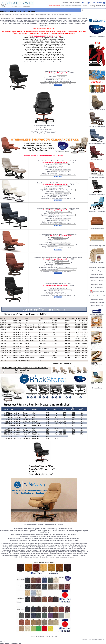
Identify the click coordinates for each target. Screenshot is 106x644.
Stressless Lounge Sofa (97, 245)
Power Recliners (97, 159)
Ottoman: (50, 171)
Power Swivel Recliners (97, 110)
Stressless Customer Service (71, 3)
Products (8, 14)
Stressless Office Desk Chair (44, 14)
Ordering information (51, 636)
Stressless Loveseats (97, 228)
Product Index (39, 636)
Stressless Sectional (97, 262)
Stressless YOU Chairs (97, 211)
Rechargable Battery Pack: (48, 244)
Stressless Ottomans (97, 277)
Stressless (31, 14)
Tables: (44, 173)
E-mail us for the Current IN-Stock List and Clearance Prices (44, 62)
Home (2, 14)
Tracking (92, 6)
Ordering (86, 6)
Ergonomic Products (19, 14)
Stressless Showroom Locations (71, 6)
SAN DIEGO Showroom (97, 36)
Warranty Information (97, 302)
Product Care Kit (97, 306)
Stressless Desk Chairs (97, 194)
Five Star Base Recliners (97, 176)
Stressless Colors (97, 92)
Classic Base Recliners (97, 126)
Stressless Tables (97, 274)
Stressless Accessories (97, 268)
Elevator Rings (97, 271)
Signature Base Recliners (97, 143)
